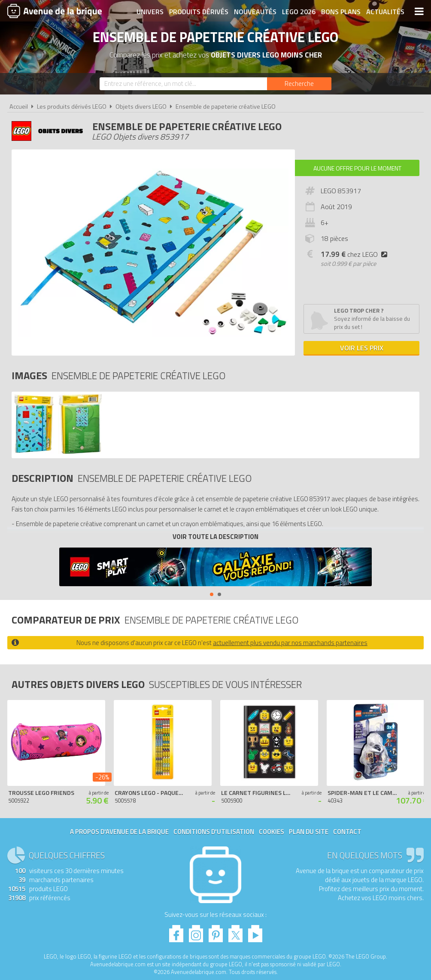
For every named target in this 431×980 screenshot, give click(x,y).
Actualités (385, 12)
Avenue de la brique (55, 11)
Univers (150, 12)
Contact (347, 832)
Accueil (19, 107)
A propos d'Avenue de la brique (119, 832)
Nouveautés (255, 12)
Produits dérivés (199, 12)
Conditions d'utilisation (214, 832)
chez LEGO (356, 254)
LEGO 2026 (299, 12)
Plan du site (309, 832)
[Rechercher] (299, 84)
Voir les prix (362, 348)
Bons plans (341, 12)
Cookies (272, 832)
